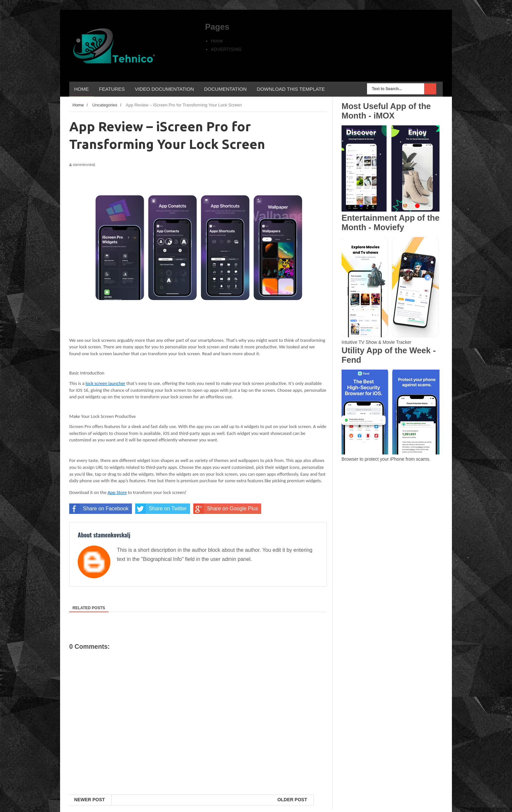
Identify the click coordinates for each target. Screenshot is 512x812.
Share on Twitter (161, 509)
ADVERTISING (226, 49)
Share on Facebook (99, 509)
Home (217, 41)
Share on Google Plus (226, 509)
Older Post (292, 800)
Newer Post (89, 800)
